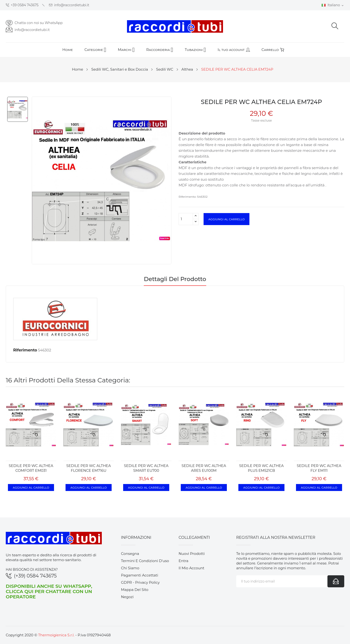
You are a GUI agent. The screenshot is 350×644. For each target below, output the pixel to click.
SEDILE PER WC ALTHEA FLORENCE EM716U (88, 468)
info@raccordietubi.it (69, 5)
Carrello (273, 50)
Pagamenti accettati (140, 575)
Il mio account (191, 568)
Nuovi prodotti (192, 554)
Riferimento (25, 350)
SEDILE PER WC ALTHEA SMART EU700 (146, 468)
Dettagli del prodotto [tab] (175, 279)
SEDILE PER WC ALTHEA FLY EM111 (319, 468)
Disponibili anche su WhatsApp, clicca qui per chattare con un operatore (49, 591)
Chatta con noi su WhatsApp (39, 23)
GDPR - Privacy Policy (140, 582)
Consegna (130, 554)
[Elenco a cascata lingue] (333, 5)
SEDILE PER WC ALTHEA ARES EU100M (204, 468)
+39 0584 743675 (22, 5)
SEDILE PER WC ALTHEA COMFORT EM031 (31, 468)
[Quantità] (186, 219)
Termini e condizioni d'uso (145, 561)
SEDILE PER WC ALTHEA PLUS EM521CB (261, 468)
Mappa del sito (135, 590)
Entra (184, 561)
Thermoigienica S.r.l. (56, 635)
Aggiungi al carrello (226, 219)
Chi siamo (130, 568)
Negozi (127, 597)
